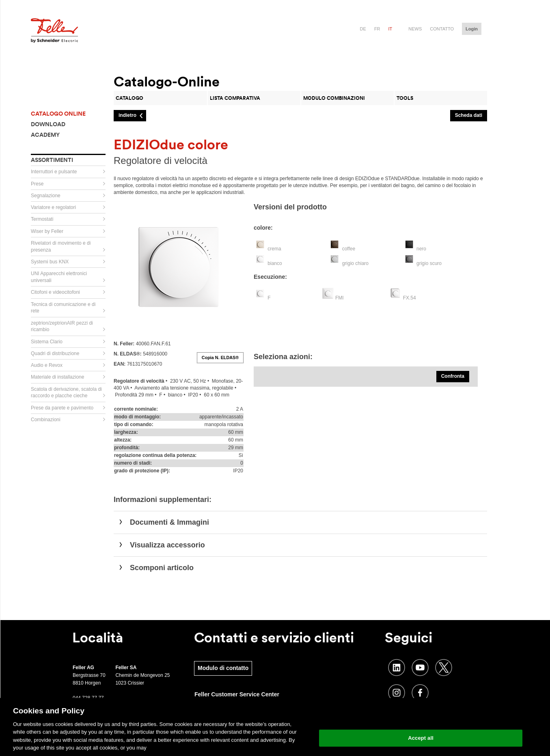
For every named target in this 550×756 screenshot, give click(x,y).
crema (274, 249)
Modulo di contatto (223, 668)
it (390, 29)
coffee (349, 249)
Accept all (421, 738)
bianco (275, 263)
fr (377, 29)
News (415, 29)
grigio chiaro (355, 263)
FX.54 (410, 298)
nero (421, 249)
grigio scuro (429, 263)
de (363, 29)
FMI (340, 298)
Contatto (442, 29)
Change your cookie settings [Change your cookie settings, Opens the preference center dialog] (421, 717)
